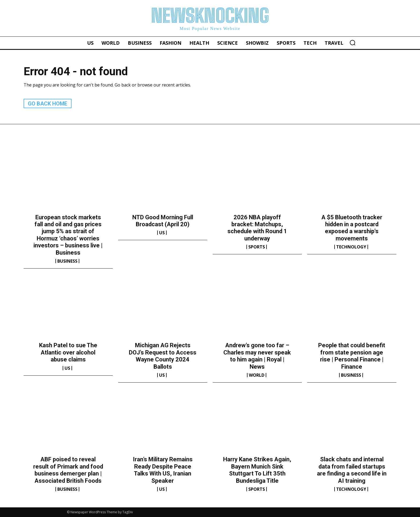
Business (67, 261)
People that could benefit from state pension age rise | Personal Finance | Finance (352, 356)
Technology (351, 247)
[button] (352, 43)
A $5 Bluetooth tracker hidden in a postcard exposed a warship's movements (352, 228)
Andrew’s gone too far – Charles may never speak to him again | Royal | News (257, 356)
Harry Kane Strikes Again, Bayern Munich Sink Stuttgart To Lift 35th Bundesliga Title (257, 470)
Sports (257, 247)
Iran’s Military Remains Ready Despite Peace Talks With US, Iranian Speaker (163, 470)
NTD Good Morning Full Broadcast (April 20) (163, 221)
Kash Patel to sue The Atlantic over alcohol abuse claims (68, 352)
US (162, 233)
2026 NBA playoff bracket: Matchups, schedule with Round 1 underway (257, 228)
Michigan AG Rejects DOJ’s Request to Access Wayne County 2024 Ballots (163, 356)
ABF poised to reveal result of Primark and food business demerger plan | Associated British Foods (68, 470)
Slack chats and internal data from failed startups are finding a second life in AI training (352, 470)
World (257, 375)
